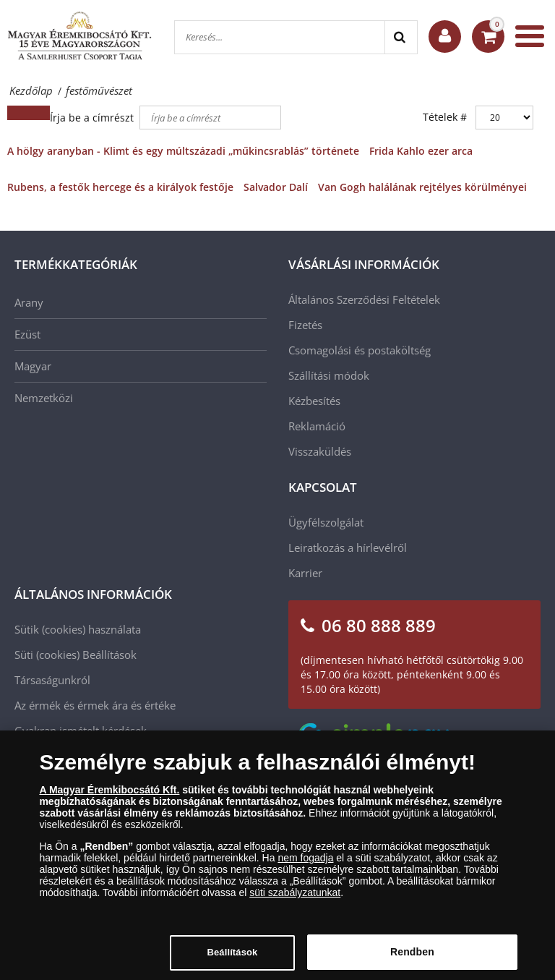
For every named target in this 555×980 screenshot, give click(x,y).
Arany (29, 302)
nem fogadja (305, 864)
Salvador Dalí (276, 187)
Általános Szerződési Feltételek (364, 299)
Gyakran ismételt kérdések (81, 730)
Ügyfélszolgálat (326, 522)
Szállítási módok (329, 375)
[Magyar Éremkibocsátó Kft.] (79, 36)
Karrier (305, 573)
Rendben (412, 958)
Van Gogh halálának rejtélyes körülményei (422, 187)
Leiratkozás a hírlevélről (348, 547)
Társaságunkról (52, 680)
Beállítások (109, 655)
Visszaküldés (320, 451)
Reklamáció (317, 426)
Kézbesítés (314, 401)
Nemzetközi (44, 398)
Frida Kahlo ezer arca (421, 151)
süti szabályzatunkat (295, 898)
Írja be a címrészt (93, 118)
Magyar (33, 366)
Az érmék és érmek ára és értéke (95, 705)
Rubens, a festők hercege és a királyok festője (120, 187)
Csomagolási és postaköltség (360, 350)
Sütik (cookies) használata (78, 629)
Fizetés (305, 325)
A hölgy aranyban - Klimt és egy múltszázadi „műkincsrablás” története (183, 151)
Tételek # (445, 117)
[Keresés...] (280, 37)
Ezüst (27, 334)
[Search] (401, 37)
